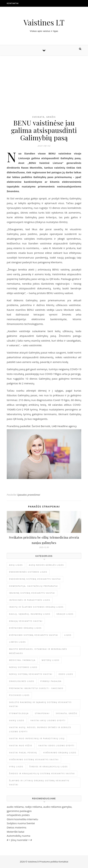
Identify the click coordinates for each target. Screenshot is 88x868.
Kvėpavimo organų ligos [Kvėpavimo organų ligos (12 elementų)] (25, 628)
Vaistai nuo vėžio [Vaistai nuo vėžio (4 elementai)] (21, 745)
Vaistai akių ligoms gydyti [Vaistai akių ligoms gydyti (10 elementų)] (48, 720)
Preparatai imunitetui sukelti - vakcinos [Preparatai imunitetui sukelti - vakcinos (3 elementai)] (36, 688)
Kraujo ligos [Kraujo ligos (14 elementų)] (65, 614)
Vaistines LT (44, 22)
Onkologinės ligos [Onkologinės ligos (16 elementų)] (22, 681)
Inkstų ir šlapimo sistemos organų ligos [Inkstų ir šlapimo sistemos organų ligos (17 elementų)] (36, 607)
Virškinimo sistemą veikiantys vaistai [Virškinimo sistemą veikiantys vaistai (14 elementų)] (34, 759)
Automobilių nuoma (18, 836)
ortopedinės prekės (18, 815)
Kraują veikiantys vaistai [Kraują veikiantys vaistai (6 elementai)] (26, 621)
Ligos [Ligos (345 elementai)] (68, 635)
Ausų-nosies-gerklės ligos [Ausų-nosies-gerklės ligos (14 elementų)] (46, 565)
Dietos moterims (17, 827)
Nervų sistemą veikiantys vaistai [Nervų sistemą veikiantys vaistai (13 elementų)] (31, 674)
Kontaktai (13, 3)
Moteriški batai (16, 832)
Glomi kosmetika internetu (22, 819)
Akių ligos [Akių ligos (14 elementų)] (16, 565)
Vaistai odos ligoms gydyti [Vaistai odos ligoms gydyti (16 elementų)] (56, 745)
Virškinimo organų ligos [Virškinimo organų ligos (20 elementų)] (60, 753)
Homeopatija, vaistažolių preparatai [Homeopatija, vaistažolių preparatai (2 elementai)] (33, 586)
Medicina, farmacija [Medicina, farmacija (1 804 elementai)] (22, 660)
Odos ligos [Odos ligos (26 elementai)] (66, 674)
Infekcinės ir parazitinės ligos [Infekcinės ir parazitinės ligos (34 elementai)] (30, 600)
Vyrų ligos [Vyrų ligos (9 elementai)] (16, 767)
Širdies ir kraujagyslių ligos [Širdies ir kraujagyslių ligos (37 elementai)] (48, 767)
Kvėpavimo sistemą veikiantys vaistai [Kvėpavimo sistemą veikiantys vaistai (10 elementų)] (34, 635)
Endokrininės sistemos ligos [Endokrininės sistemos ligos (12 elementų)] (28, 572)
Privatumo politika (49, 862)
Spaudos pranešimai (29, 495)
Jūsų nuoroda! (19, 840)
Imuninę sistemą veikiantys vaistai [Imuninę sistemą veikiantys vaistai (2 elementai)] (32, 593)
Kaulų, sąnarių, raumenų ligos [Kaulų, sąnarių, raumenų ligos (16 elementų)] (30, 614)
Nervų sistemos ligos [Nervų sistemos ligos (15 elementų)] (23, 667)
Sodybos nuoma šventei (21, 823)
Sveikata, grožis (44, 117)
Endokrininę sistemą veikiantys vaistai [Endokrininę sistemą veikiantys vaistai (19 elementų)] (35, 579)
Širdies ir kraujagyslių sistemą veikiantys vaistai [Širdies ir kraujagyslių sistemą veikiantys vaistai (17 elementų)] (42, 773)
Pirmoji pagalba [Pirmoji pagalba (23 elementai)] (51, 681)
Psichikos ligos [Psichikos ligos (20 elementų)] (19, 695)
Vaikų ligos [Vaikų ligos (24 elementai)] (17, 720)
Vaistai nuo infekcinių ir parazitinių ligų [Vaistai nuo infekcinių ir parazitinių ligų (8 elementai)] (37, 738)
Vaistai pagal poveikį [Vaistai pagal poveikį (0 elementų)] (23, 753)
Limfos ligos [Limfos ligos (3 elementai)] (17, 642)
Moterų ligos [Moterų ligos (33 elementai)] (50, 660)
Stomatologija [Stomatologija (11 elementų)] (19, 713)
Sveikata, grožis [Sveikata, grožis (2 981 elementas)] (67, 713)
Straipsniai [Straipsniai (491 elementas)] (42, 713)
